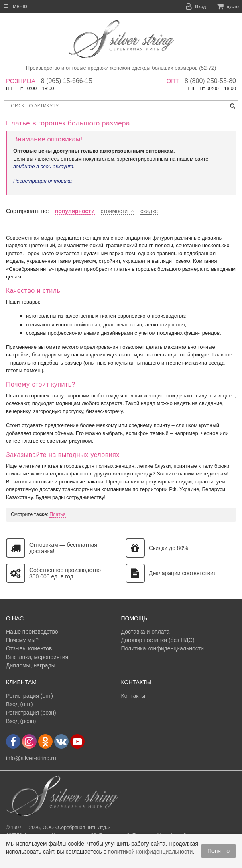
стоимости (114, 211)
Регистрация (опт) (29, 696)
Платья (57, 514)
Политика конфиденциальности (162, 648)
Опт (173, 81)
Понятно (219, 851)
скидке (149, 211)
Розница (21, 81)
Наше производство (32, 632)
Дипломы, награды (31, 665)
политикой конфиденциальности (150, 852)
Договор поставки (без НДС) (158, 640)
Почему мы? (22, 640)
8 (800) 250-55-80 (210, 81)
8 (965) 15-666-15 (67, 81)
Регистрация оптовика (43, 181)
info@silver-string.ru (31, 758)
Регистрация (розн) (31, 713)
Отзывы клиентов (29, 648)
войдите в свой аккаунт (43, 166)
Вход (200, 6)
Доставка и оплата (145, 632)
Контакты (133, 696)
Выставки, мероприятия (37, 657)
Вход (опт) (19, 704)
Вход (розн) (21, 721)
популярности (75, 211)
